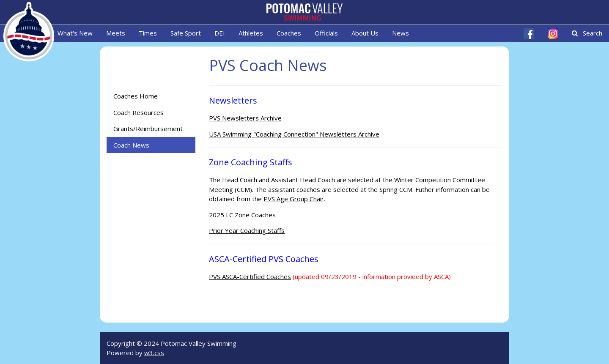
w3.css (154, 353)
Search (587, 33)
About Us (365, 33)
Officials (326, 33)
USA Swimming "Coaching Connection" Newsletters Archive (294, 134)
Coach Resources (139, 112)
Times (148, 33)
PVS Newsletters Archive (245, 118)
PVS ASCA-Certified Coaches (250, 276)
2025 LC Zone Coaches (242, 215)
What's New (75, 33)
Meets (116, 33)
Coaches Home (136, 96)
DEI (220, 33)
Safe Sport (186, 33)
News (401, 33)
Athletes (251, 33)
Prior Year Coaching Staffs (247, 230)
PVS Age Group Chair (294, 199)
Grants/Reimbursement (148, 129)
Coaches (289, 33)
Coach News (131, 145)
